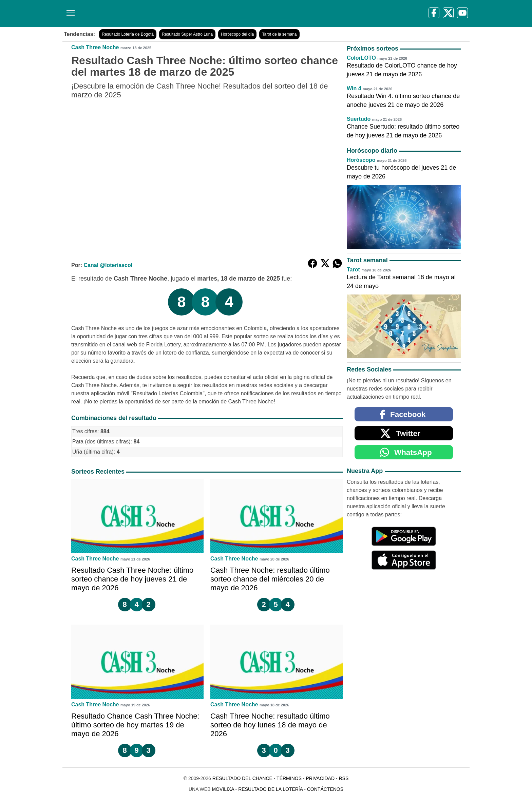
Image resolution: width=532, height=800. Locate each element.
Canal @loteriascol (108, 265)
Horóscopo (361, 160)
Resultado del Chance (242, 778)
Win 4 (354, 88)
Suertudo (359, 119)
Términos (289, 778)
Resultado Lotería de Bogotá (128, 34)
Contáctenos (325, 789)
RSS (344, 778)
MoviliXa (223, 789)
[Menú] (69, 10)
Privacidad (320, 778)
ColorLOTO (361, 58)
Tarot (353, 270)
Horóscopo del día (237, 34)
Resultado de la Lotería (270, 789)
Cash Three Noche (95, 47)
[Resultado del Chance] (161, 14)
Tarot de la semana (279, 34)
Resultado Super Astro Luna (187, 34)
